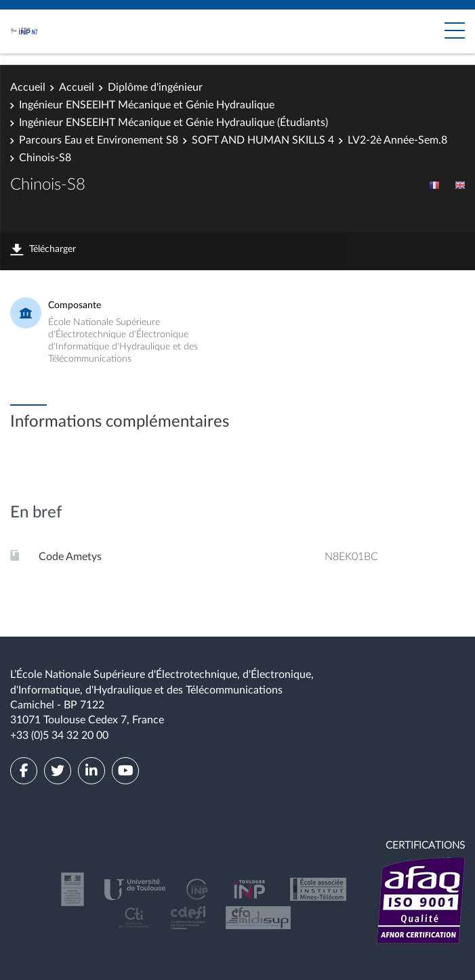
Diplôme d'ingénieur (155, 87)
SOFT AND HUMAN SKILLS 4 (263, 140)
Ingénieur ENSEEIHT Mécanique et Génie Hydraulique (147, 105)
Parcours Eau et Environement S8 (99, 140)
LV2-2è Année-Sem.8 (397, 140)
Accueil (28, 87)
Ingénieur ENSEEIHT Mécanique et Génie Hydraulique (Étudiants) (173, 123)
